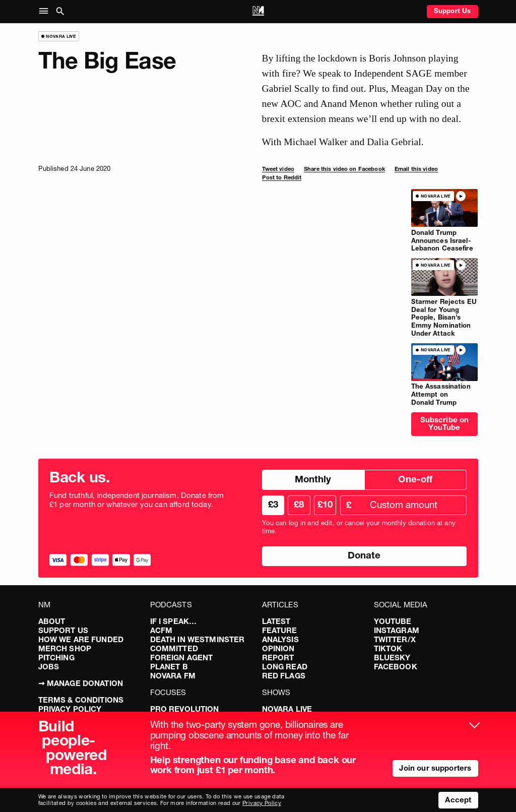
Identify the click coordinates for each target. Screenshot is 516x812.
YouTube (393, 621)
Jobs (49, 667)
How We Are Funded (81, 639)
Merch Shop (65, 648)
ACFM (162, 630)
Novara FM (173, 676)
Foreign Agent (182, 658)
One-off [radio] (415, 479)
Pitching (56, 658)
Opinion (278, 648)
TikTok (388, 648)
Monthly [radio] (313, 479)
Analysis (280, 639)
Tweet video (278, 169)
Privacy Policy (70, 709)
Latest (276, 621)
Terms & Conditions (81, 700)
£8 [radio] (299, 504)
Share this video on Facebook (344, 169)
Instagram (397, 630)
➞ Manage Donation (81, 683)
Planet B (169, 667)
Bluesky (392, 658)
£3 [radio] (273, 504)
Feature (280, 630)
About (52, 621)
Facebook (396, 667)
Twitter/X (395, 639)
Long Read (285, 667)
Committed (174, 648)
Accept (458, 800)
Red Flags (284, 676)
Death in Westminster (198, 639)
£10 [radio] (325, 504)
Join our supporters (435, 768)
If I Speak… (174, 621)
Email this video (416, 169)
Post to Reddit (282, 177)
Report (278, 658)
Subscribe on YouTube (445, 423)
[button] (46, 12)
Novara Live (287, 709)
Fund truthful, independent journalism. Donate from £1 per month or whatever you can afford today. (137, 500)
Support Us (453, 11)
